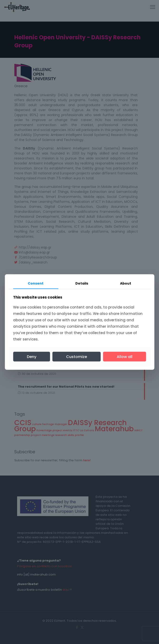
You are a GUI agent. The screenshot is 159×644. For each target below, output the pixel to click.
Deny (32, 356)
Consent (36, 283)
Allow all (125, 356)
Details (82, 283)
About (126, 283)
